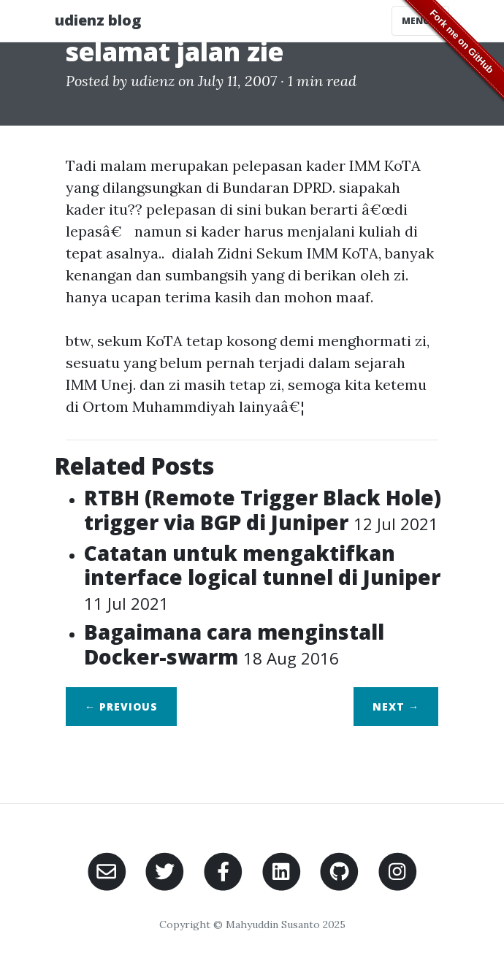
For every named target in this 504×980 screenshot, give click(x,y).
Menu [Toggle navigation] (421, 21)
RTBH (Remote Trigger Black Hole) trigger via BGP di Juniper (263, 510)
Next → (396, 707)
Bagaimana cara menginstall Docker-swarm (234, 644)
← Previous (121, 707)
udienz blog (98, 20)
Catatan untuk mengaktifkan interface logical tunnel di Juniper (262, 577)
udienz (153, 81)
